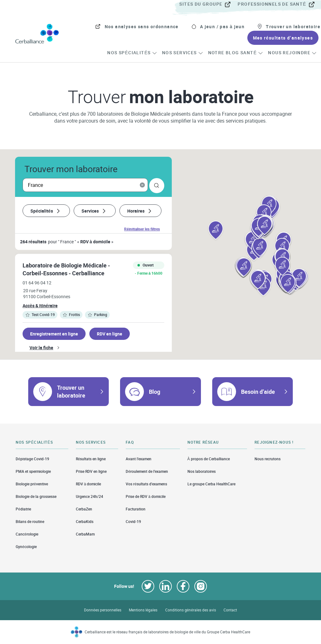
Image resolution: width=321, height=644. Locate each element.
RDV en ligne (110, 334)
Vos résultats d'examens (146, 484)
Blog (155, 392)
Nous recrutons (268, 459)
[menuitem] (208, 4)
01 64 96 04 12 (37, 283)
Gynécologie (26, 547)
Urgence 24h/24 (89, 496)
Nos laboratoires (202, 471)
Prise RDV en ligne (91, 471)
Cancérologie (27, 534)
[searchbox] (85, 185)
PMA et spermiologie (33, 471)
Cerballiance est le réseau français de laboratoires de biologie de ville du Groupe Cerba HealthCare (168, 632)
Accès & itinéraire (40, 306)
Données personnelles (103, 610)
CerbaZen (84, 509)
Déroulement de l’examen (147, 471)
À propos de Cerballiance (209, 459)
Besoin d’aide (258, 392)
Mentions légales (143, 610)
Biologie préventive (32, 484)
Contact (230, 610)
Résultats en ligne (91, 459)
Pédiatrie (23, 509)
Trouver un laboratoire (71, 391)
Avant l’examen (139, 459)
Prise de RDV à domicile (146, 496)
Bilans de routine (30, 522)
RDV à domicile (89, 484)
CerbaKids (85, 522)
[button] (216, 231)
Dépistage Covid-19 (32, 459)
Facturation (136, 509)
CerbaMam (85, 534)
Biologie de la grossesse (36, 496)
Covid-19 (133, 522)
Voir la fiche (41, 348)
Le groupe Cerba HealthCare (211, 484)
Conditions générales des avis (191, 610)
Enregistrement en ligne (54, 334)
